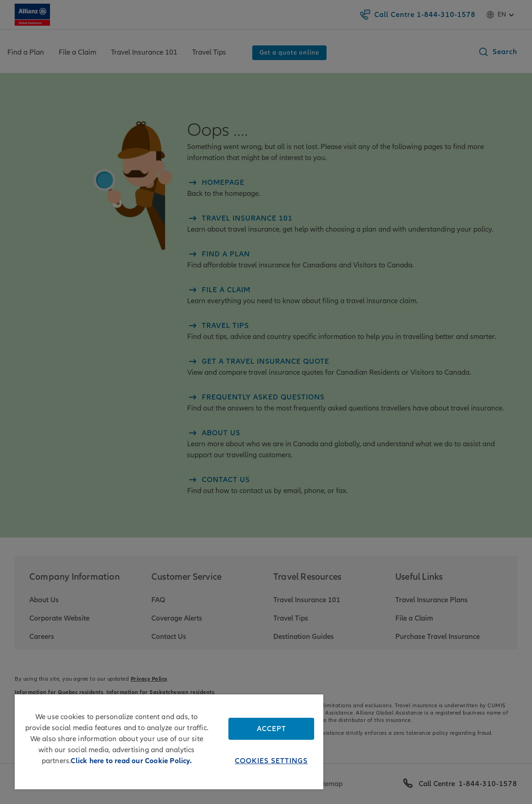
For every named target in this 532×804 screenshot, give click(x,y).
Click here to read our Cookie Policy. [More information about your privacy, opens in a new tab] (131, 761)
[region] (169, 742)
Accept (272, 729)
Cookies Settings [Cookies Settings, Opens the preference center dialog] (271, 761)
